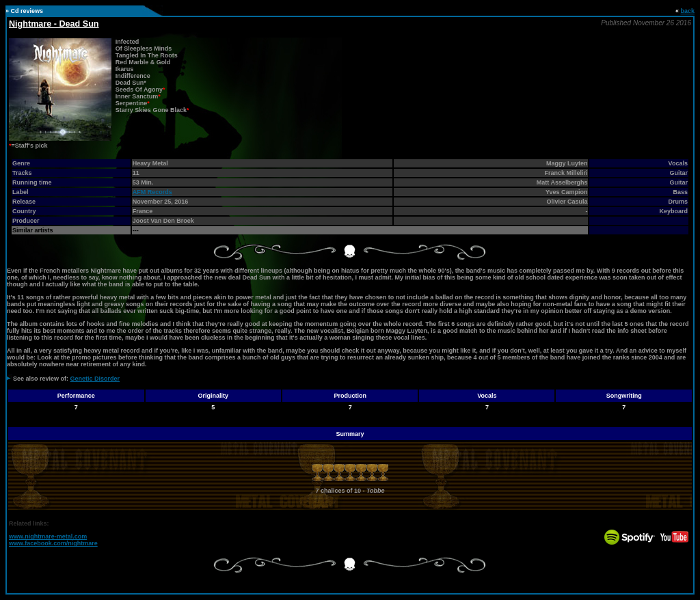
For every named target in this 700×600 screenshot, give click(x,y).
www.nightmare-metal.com (48, 536)
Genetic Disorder (95, 379)
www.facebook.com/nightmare (53, 543)
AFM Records (152, 192)
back (687, 11)
